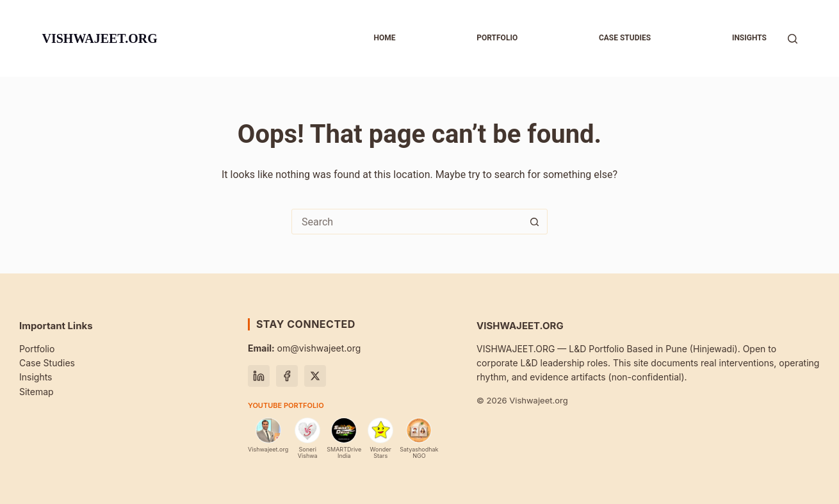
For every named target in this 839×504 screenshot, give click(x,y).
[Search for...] (407, 222)
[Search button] (534, 222)
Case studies (625, 38)
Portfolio (497, 38)
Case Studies (47, 363)
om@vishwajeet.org (304, 348)
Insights (749, 38)
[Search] (793, 39)
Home (384, 38)
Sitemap (37, 392)
